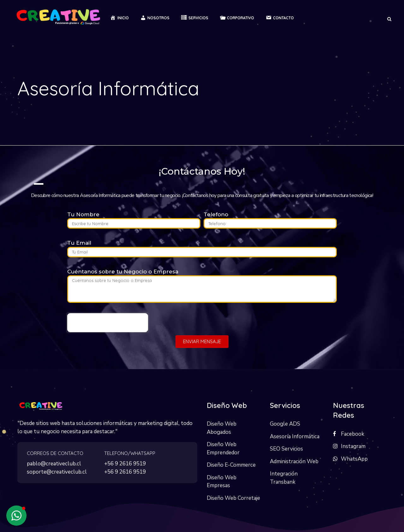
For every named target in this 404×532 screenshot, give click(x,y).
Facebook (353, 434)
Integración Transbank (284, 478)
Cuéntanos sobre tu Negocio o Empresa (123, 272)
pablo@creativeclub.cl (54, 464)
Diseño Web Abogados (222, 428)
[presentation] (108, 323)
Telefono (216, 214)
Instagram (353, 446)
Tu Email (79, 243)
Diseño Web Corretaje (233, 498)
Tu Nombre (83, 214)
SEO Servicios (286, 449)
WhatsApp (354, 459)
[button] (16, 516)
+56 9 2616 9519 (125, 464)
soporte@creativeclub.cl (57, 472)
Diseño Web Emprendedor (223, 448)
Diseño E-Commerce (231, 465)
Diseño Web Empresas (222, 482)
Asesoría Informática (295, 436)
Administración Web (294, 461)
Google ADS (285, 424)
